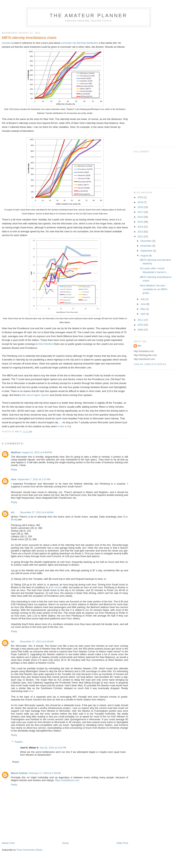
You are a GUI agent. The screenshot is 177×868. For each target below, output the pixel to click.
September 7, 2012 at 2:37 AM (34, 479)
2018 (141, 207)
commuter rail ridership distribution (80, 43)
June (143, 304)
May (143, 309)
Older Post (122, 843)
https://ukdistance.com (67, 780)
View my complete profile (150, 364)
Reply (14, 470)
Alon (14, 479)
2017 (141, 212)
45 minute (56, 587)
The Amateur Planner (88, 15)
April (143, 314)
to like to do (64, 426)
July (143, 299)
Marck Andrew (19, 773)
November (146, 246)
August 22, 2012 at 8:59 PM (37, 452)
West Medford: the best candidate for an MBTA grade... (153, 289)
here (31, 691)
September (147, 251)
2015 (141, 222)
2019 (141, 202)
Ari (13, 512)
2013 (141, 232)
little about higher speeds (35, 395)
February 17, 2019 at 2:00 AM (45, 773)
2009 (141, 330)
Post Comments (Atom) (30, 850)
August (145, 256)
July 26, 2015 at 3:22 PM (53, 748)
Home (66, 843)
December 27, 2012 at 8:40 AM (37, 512)
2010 (141, 325)
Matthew (16, 452)
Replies (19, 742)
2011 (141, 320)
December (146, 241)
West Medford (46, 344)
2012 (141, 237)
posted (7, 43)
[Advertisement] (145, 85)
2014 (141, 227)
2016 (141, 217)
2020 (141, 197)
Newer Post (8, 843)
